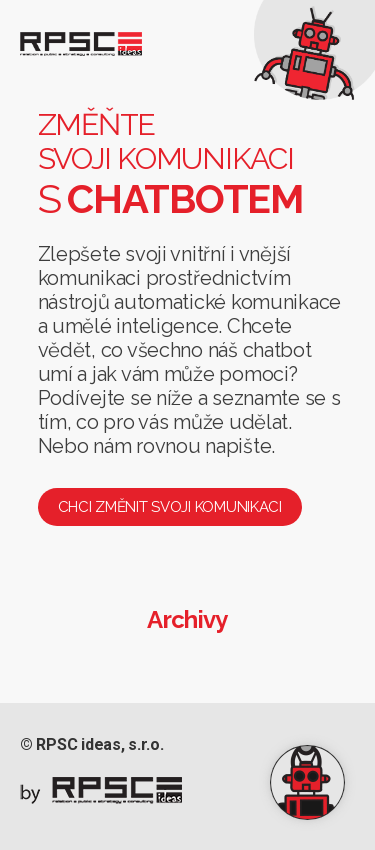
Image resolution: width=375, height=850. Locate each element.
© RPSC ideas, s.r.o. (92, 744)
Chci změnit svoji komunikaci (170, 507)
